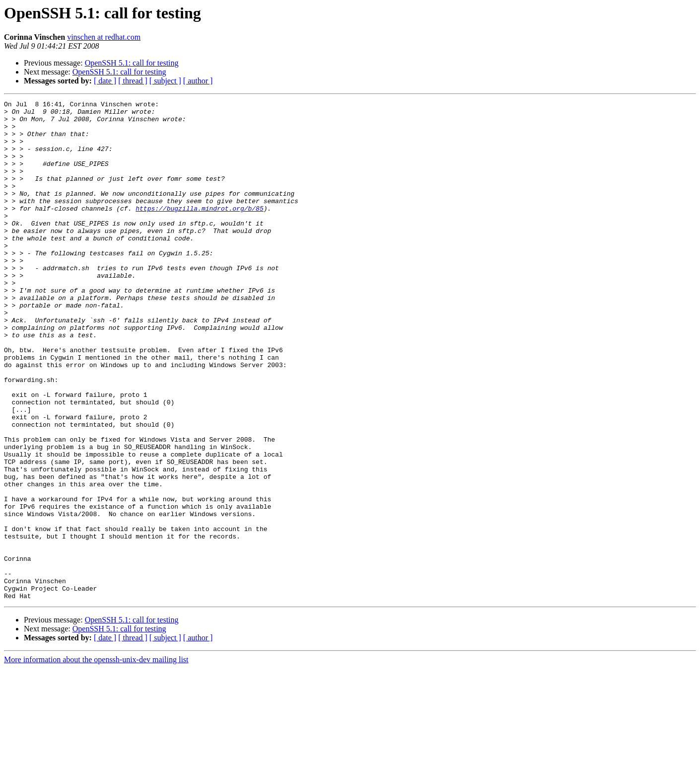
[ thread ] (133, 81)
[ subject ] (165, 81)
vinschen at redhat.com (104, 37)
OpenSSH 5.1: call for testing (132, 63)
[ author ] (198, 81)
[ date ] (105, 81)
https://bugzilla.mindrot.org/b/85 (199, 230)
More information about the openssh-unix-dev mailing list (96, 759)
